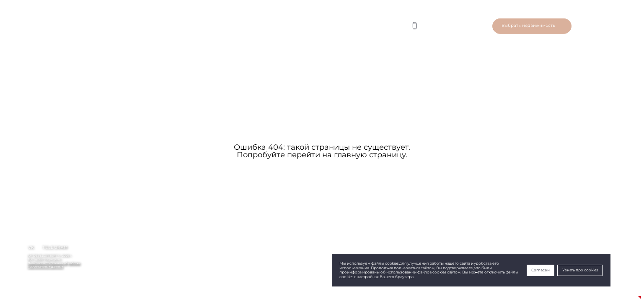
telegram (55, 247)
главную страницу (370, 155)
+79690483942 (38, 288)
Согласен (540, 270)
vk (31, 247)
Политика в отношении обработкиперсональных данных (54, 265)
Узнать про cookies (580, 270)
